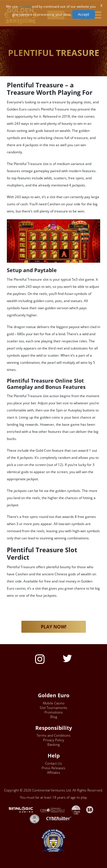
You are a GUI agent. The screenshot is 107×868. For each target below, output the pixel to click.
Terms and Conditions (53, 735)
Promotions (54, 712)
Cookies (25, 6)
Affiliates (54, 772)
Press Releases (53, 768)
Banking (53, 745)
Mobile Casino (54, 703)
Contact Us (53, 763)
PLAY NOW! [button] (54, 627)
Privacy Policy (54, 740)
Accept (84, 14)
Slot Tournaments (53, 708)
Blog (54, 717)
